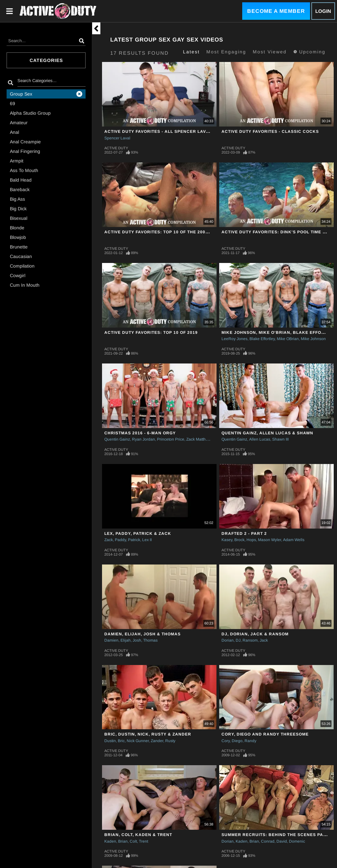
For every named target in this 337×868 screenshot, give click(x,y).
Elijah (126, 640)
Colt (133, 841)
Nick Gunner (138, 741)
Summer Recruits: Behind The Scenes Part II (277, 835)
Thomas (150, 640)
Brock (239, 540)
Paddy (120, 540)
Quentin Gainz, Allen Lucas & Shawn (267, 433)
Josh (137, 640)
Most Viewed (270, 52)
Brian (123, 841)
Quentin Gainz (117, 439)
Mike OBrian (288, 339)
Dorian (228, 640)
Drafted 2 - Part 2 (244, 534)
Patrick (134, 540)
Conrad (268, 841)
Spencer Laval (117, 138)
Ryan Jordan (143, 439)
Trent (143, 841)
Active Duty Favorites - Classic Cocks (270, 131)
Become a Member (276, 11)
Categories (46, 60)
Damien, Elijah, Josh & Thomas (143, 634)
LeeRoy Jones (234, 339)
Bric (121, 741)
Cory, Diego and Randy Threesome (265, 734)
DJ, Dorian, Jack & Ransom (255, 634)
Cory (226, 741)
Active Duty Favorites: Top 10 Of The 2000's (158, 232)
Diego (237, 741)
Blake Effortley (262, 339)
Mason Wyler (270, 540)
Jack (264, 640)
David (282, 841)
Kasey (227, 540)
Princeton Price (171, 439)
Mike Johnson (313, 339)
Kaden (110, 841)
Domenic (297, 841)
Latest (191, 52)
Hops (251, 540)
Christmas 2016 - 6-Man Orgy (140, 433)
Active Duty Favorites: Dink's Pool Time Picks (279, 232)
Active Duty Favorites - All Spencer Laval (158, 131)
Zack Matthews (200, 439)
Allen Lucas (260, 439)
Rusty (170, 741)
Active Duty (116, 148)
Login (323, 11)
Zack (109, 540)
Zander (157, 741)
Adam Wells (294, 540)
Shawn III (280, 439)
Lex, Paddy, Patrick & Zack (138, 534)
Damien (111, 640)
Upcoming (309, 52)
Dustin (110, 741)
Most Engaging (226, 52)
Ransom (250, 640)
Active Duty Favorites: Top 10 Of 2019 (151, 333)
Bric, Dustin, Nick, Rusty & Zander (148, 734)
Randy (250, 741)
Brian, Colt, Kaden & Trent (138, 835)
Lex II (147, 540)
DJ (238, 640)
